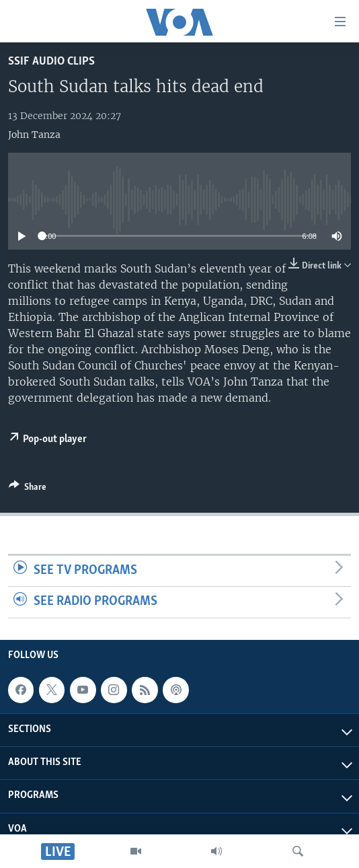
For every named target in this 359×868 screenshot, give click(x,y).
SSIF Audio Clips (51, 62)
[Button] (28, 489)
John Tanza (34, 135)
